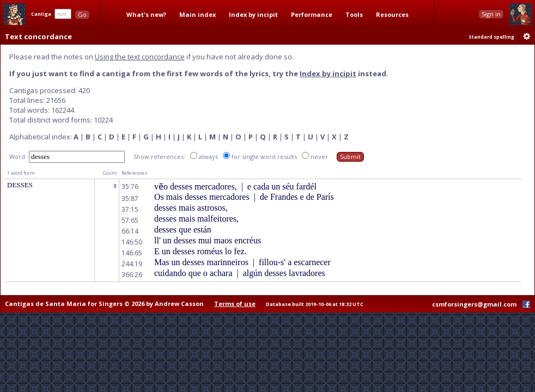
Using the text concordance (140, 57)
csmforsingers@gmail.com (474, 304)
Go (82, 14)
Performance (312, 14)
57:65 (130, 220)
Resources (392, 14)
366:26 (132, 275)
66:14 (130, 231)
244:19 (132, 264)
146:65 (132, 253)
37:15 (130, 209)
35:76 (130, 186)
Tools (354, 14)
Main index (197, 14)
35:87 (130, 198)
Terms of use (235, 304)
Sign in (491, 14)
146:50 (132, 242)
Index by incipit (253, 14)
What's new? (146, 14)
